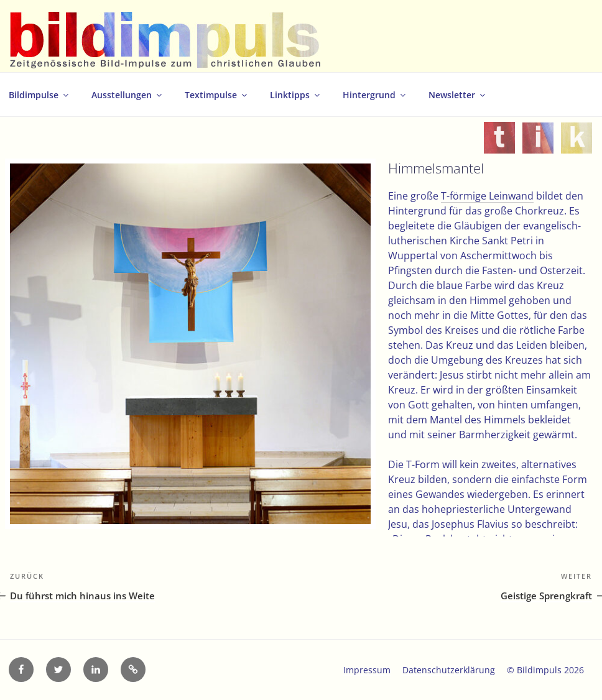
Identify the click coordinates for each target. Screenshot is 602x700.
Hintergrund (375, 95)
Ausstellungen (127, 95)
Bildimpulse (39, 95)
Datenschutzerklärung (449, 670)
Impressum (367, 670)
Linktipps (296, 95)
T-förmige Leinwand (487, 196)
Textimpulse (217, 95)
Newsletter (458, 95)
